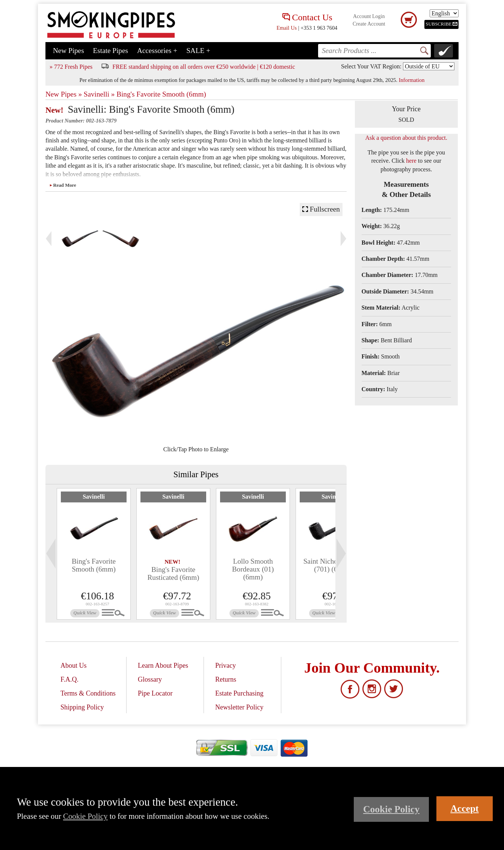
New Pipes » (64, 94)
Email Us (287, 28)
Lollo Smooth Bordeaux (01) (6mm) (253, 569)
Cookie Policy (85, 816)
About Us (74, 665)
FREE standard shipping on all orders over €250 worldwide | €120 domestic (204, 67)
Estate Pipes (111, 51)
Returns (226, 679)
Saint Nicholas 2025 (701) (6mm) (333, 565)
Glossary (150, 679)
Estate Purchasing (239, 693)
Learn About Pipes (163, 665)
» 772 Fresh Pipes (71, 67)
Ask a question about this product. (406, 138)
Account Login (369, 16)
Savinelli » (99, 94)
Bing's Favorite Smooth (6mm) (161, 94)
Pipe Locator (155, 693)
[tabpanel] (94, 554)
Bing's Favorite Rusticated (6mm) (173, 573)
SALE (198, 51)
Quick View (85, 613)
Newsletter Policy (239, 707)
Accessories (157, 51)
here (411, 161)
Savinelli (94, 497)
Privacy (226, 665)
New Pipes (69, 51)
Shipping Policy (82, 707)
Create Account (369, 24)
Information (412, 80)
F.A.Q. (69, 679)
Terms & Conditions (88, 693)
